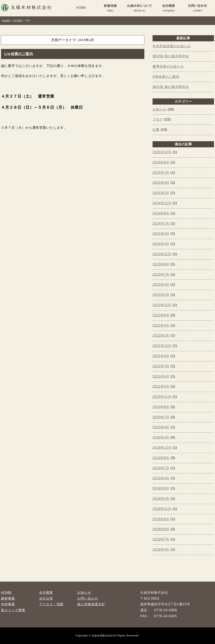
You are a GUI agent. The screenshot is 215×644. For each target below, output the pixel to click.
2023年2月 (161, 295)
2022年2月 (161, 336)
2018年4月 (161, 550)
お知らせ (160, 109)
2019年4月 (161, 478)
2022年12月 (162, 305)
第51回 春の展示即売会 (171, 87)
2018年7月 (161, 539)
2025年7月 (161, 173)
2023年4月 (161, 285)
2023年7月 (161, 275)
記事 (156, 130)
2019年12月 (162, 448)
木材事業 (8, 604)
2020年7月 (161, 417)
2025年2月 (161, 193)
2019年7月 (161, 468)
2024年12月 (162, 203)
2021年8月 (161, 356)
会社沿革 (46, 598)
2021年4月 (161, 376)
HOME (6, 593)
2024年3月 (161, 244)
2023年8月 (161, 264)
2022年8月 (161, 315)
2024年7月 (161, 224)
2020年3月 (161, 437)
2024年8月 (161, 213)
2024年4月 (161, 234)
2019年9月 (161, 458)
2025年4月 (161, 183)
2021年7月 (161, 366)
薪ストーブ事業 (13, 610)
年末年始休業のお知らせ (172, 46)
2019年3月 (161, 488)
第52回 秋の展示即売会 (171, 56)
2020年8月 (161, 407)
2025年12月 (162, 152)
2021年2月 (161, 386)
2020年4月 (161, 427)
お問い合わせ (88, 598)
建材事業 (8, 598)
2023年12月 (162, 254)
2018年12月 (162, 509)
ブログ (158, 119)
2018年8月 (161, 529)
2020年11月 (162, 397)
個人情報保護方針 (91, 604)
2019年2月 (161, 499)
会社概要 (46, 593)
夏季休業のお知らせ (168, 66)
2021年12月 (162, 346)
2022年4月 (161, 325)
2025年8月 (161, 162)
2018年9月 (161, 519)
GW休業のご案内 (19, 54)
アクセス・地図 (51, 604)
